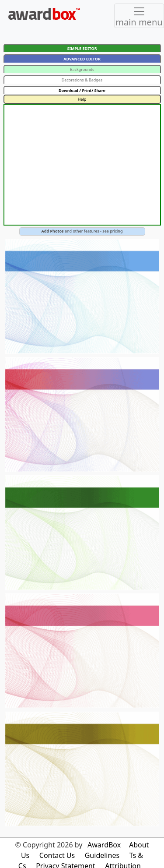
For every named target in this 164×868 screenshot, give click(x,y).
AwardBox (104, 845)
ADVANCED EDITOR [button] (82, 59)
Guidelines (102, 855)
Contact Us (57, 855)
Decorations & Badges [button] (82, 80)
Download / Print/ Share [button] (82, 90)
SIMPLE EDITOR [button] (82, 48)
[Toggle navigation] (139, 16)
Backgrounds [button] (82, 69)
